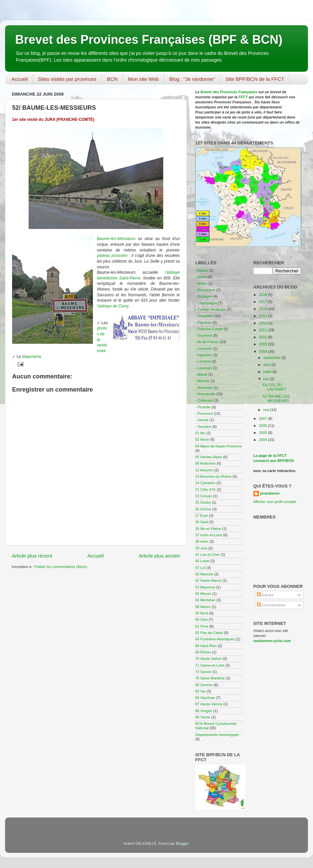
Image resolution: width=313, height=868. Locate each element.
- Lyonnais (203, 368)
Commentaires (271, 605)
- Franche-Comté (209, 329)
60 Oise (201, 620)
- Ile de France (207, 342)
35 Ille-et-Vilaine (208, 529)
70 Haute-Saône (208, 659)
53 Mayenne (205, 587)
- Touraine (203, 427)
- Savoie (202, 420)
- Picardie (203, 407)
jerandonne (270, 493)
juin (267, 379)
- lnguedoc (204, 355)
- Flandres (203, 323)
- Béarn (201, 283)
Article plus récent (32, 556)
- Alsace (202, 270)
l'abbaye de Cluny (113, 306)
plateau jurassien (112, 256)
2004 (263, 440)
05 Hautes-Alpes (209, 457)
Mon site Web (143, 79)
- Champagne (206, 303)
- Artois (201, 277)
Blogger (182, 843)
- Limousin (204, 348)
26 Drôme (203, 509)
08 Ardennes (205, 463)
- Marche (202, 381)
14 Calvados (205, 483)
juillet (268, 372)
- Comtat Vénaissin (211, 309)
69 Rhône (203, 652)
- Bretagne (204, 296)
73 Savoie (203, 672)
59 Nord (202, 613)
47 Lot (200, 568)
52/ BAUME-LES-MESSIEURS (276, 398)
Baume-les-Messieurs (116, 239)
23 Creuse (204, 496)
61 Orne (202, 626)
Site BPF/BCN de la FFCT (255, 79)
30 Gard (202, 522)
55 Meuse (203, 594)
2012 (263, 323)
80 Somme (204, 685)
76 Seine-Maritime (210, 678)
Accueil (20, 79)
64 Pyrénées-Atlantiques (215, 639)
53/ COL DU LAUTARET (274, 387)
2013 (263, 316)
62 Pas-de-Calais (209, 633)
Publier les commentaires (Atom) (61, 567)
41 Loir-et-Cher (207, 555)
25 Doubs (203, 502)
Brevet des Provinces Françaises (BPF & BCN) (149, 40)
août (267, 365)
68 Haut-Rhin (206, 646)
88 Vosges (204, 711)
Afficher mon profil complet (275, 502)
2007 (263, 419)
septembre (272, 358)
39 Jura (201, 548)
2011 (263, 330)
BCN (112, 79)
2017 (263, 302)
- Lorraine (203, 361)
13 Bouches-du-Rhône (213, 476)
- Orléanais (204, 400)
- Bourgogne (205, 290)
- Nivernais (204, 388)
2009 (263, 344)
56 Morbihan (205, 600)
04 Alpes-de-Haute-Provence (219, 446)
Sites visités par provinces (67, 79)
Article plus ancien (159, 556)
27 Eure (202, 515)
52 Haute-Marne (208, 580)
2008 (263, 352)
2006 (263, 426)
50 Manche (204, 574)
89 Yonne (203, 717)
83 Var (200, 691)
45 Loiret (202, 561)
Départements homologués (217, 735)
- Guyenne (204, 335)
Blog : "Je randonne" (192, 79)
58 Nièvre (203, 607)
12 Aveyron (204, 470)
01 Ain (200, 433)
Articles (265, 595)
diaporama (32, 357)
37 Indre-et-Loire (209, 535)
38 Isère (202, 541)
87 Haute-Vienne (209, 704)
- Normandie (205, 394)
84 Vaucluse (205, 698)
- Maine (201, 374)
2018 (263, 295)
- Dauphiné (204, 316)
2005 (263, 433)
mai (267, 410)
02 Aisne (202, 439)
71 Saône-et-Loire (210, 665)
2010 (263, 337)
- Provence (204, 413)
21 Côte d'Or (205, 490)
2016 (263, 309)
